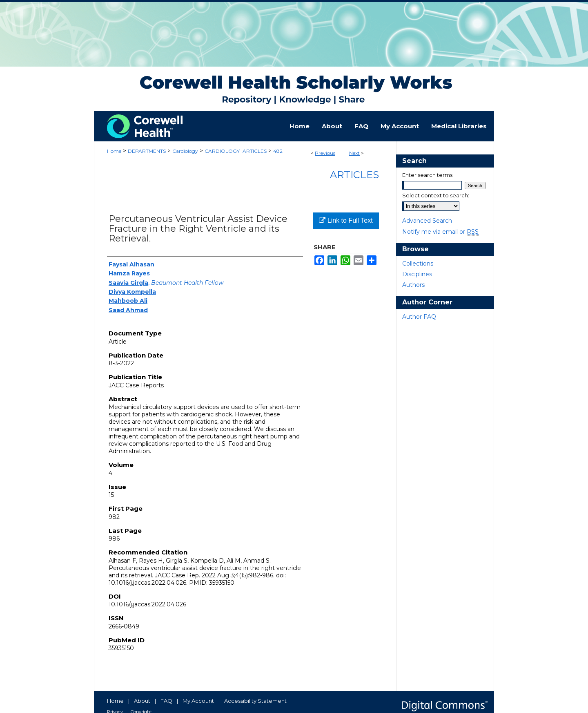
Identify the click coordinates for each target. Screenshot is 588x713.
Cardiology (185, 151)
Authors (413, 285)
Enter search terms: (428, 175)
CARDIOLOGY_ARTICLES (236, 151)
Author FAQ (419, 317)
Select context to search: (436, 195)
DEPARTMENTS (147, 151)
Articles (354, 175)
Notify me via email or (440, 232)
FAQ (166, 701)
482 (278, 151)
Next (354, 153)
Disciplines (417, 274)
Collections (418, 264)
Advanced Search (427, 221)
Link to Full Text (346, 220)
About (142, 701)
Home (114, 151)
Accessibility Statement (255, 701)
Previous (325, 153)
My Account (198, 701)
